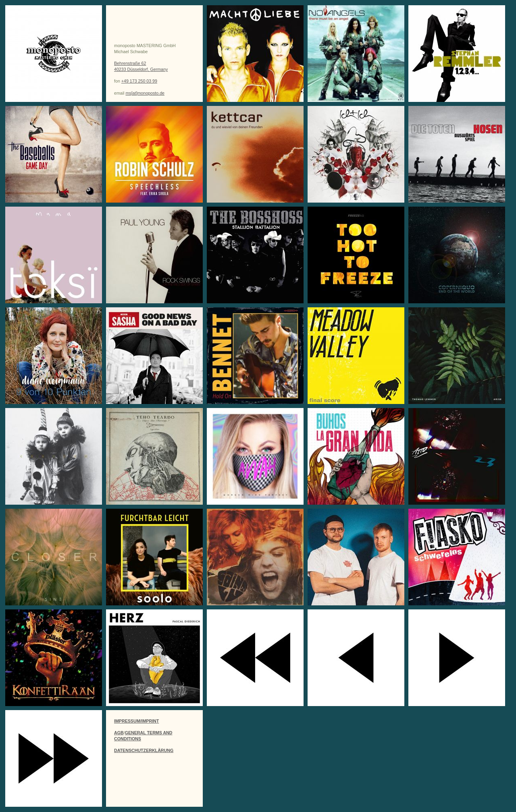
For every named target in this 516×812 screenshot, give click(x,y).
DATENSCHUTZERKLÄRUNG (144, 750)
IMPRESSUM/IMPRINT (136, 721)
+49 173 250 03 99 (139, 81)
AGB (119, 733)
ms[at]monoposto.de (145, 93)
